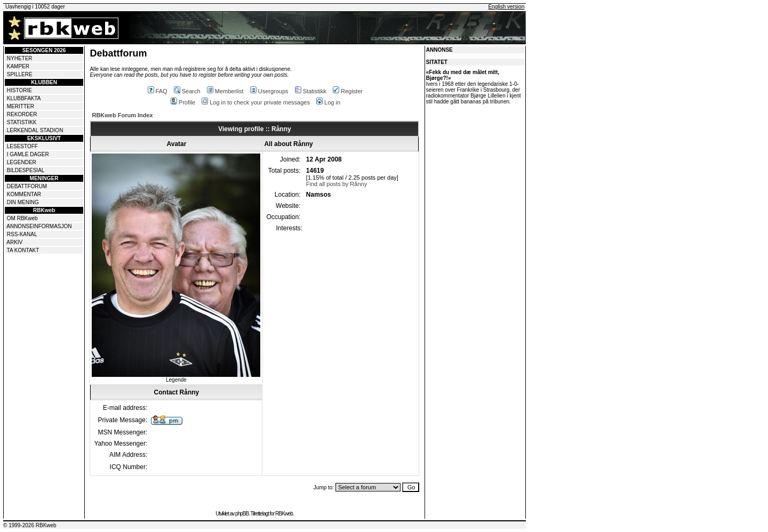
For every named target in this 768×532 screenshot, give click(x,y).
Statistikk (311, 91)
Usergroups (269, 91)
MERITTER (21, 106)
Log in (328, 102)
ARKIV (14, 242)
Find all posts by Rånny (337, 184)
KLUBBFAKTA (24, 98)
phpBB (242, 514)
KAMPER (18, 66)
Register (348, 91)
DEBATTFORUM (27, 186)
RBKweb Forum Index (122, 115)
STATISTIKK (22, 122)
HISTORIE (19, 90)
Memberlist (225, 91)
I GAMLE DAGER (28, 154)
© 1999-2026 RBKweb (30, 525)
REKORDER (22, 114)
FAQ (158, 91)
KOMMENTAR (24, 194)
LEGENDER (22, 162)
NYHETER (20, 58)
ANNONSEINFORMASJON (39, 226)
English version (506, 7)
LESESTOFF (22, 146)
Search (187, 91)
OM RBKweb (22, 218)
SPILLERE (20, 74)
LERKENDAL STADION (35, 130)
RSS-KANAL (22, 234)
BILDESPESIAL (26, 170)
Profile (183, 102)
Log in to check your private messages (256, 102)
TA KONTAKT (23, 250)
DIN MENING (23, 202)
